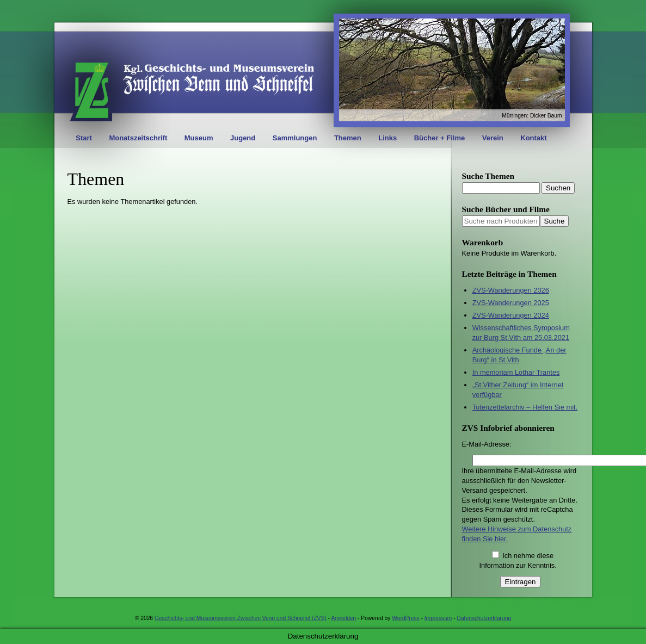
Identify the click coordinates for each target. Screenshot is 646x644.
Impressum (438, 618)
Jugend (243, 138)
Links (387, 138)
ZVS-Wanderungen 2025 (511, 303)
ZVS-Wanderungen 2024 (511, 315)
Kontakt (533, 138)
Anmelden (343, 618)
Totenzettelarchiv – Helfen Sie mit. (525, 407)
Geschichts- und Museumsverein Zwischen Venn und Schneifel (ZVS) (241, 618)
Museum (199, 138)
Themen (348, 138)
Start (84, 138)
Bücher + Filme (440, 138)
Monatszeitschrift (138, 138)
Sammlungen (295, 138)
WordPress (405, 618)
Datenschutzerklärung (484, 618)
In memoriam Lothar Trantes (516, 372)
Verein (493, 138)
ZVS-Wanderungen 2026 (511, 290)
